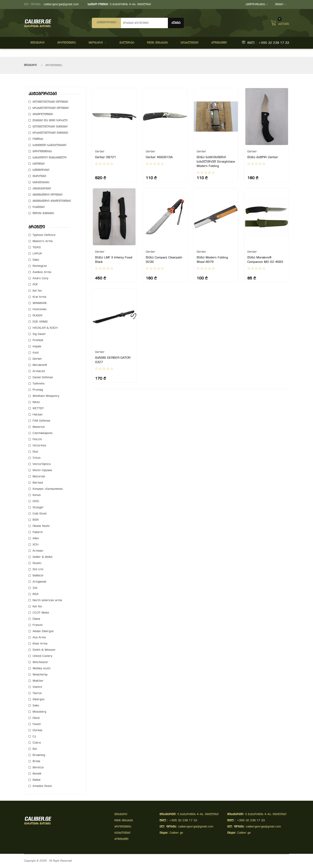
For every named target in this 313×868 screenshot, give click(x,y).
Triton (37, 458)
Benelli (37, 774)
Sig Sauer (39, 334)
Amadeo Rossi (42, 786)
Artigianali (39, 582)
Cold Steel (40, 514)
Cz (34, 737)
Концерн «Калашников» (48, 489)
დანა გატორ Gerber (263, 157)
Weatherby (40, 675)
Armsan (38, 551)
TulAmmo (39, 384)
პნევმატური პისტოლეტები (52, 201)
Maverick (39, 427)
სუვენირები (41, 170)
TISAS (37, 248)
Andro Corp (40, 279)
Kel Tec (37, 291)
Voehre (37, 687)
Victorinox (39, 446)
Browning (39, 755)
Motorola (39, 477)
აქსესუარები (42, 189)
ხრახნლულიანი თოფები (51, 108)
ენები (281, 4)
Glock (36, 718)
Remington (40, 266)
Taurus (37, 693)
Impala (37, 347)
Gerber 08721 (105, 157)
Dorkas (37, 730)
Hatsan (38, 415)
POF (35, 285)
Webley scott (42, 669)
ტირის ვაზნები (43, 213)
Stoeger (38, 508)
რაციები (39, 207)
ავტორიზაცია (257, 4)
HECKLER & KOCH (45, 328)
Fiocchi (37, 439)
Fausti (37, 724)
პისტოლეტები (43, 114)
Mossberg (39, 712)
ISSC (36, 501)
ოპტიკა (38, 139)
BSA (36, 594)
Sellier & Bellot (43, 557)
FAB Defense (41, 421)
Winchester (40, 662)
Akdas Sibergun (43, 631)
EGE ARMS (40, 322)
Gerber (37, 359)
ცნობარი (98, 43)
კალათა (280, 22)
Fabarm (38, 532)
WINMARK (40, 303)
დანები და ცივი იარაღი (50, 121)
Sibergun (39, 700)
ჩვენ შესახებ (157, 43)
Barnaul (38, 483)
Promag (38, 390)
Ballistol (38, 576)
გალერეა (127, 43)
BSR (36, 520)
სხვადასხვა (41, 182)
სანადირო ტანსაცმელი (50, 158)
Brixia (36, 761)
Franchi (38, 625)
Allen (36, 539)
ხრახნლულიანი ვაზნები (50, 133)
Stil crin (38, 570)
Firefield (38, 340)
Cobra (37, 743)
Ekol (35, 452)
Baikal (36, 780)
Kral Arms (39, 297)
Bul (35, 749)
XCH (36, 545)
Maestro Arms (43, 241)
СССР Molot (41, 613)
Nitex (36, 402)
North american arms (47, 600)
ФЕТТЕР (38, 409)
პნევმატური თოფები (48, 195)
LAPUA (37, 254)
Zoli (35, 588)
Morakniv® (40, 365)
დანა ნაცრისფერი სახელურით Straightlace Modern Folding (216, 162)
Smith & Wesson (44, 650)
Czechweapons (43, 433)
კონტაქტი (219, 43)
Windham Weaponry (46, 396)
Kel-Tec (37, 607)
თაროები (39, 176)
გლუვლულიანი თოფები (50, 102)
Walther (38, 681)
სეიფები (39, 164)
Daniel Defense (43, 378)
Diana (36, 619)
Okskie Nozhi (41, 526)
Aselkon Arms (42, 272)
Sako (36, 260)
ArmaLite (39, 371)
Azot (36, 353)
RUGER (37, 316)
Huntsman (40, 309)
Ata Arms (39, 638)
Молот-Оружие (42, 470)
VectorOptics (42, 464)
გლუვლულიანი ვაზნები (50, 127)
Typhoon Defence (44, 235)
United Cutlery (42, 656)
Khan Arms (40, 644)
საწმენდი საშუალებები (49, 145)
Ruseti (37, 563)
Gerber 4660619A (159, 157)
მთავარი (37, 43)
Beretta (38, 768)
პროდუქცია (67, 43)
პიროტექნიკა (42, 151)
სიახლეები (190, 43)
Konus (37, 495)
